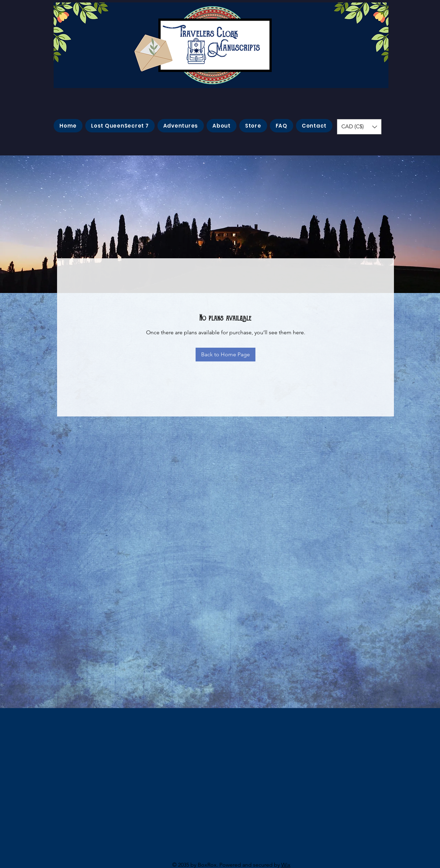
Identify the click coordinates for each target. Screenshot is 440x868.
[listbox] (359, 127)
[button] (359, 127)
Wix (286, 865)
